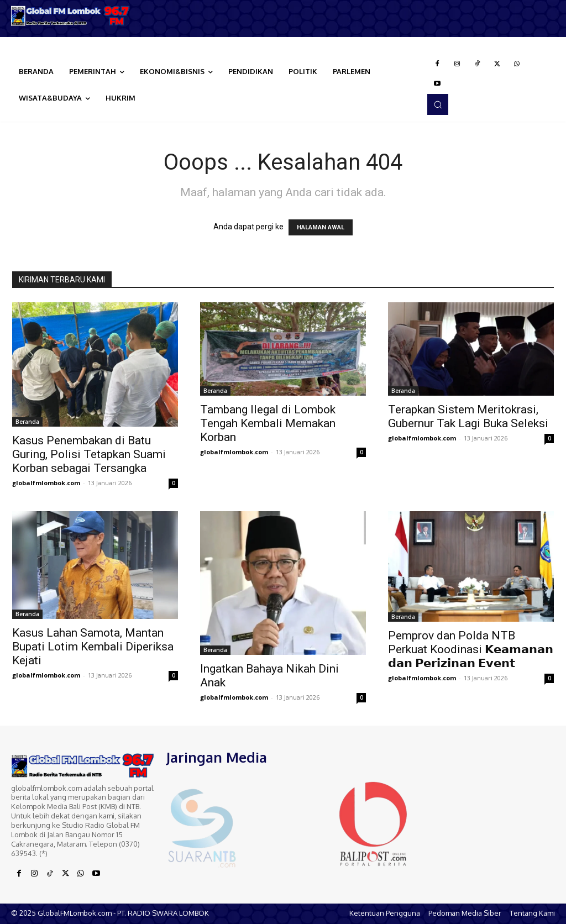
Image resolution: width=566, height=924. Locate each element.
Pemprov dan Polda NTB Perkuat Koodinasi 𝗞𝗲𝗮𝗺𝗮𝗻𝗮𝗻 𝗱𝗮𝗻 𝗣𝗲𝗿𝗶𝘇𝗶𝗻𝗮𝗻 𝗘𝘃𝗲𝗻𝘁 (471, 649)
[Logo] (71, 16)
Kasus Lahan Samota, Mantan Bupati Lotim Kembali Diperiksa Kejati (93, 647)
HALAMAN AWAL (321, 227)
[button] (438, 104)
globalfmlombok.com (46, 483)
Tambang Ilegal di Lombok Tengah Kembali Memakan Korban (268, 423)
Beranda (27, 422)
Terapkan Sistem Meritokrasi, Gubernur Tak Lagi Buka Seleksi (468, 416)
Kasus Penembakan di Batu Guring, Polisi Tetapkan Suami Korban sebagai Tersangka (89, 454)
